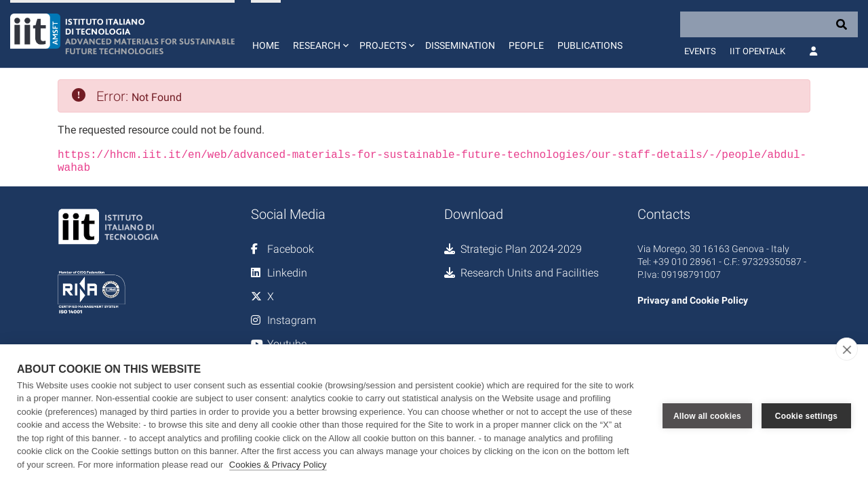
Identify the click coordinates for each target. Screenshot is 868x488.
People (526, 45)
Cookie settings (806, 416)
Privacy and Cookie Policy (693, 300)
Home (266, 45)
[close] (847, 349)
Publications (590, 45)
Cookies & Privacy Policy (278, 465)
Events (700, 51)
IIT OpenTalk (757, 51)
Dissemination (460, 45)
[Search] (769, 24)
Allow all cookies (707, 416)
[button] (319, 34)
